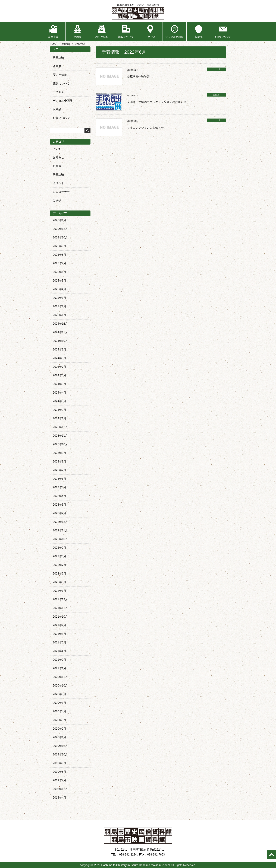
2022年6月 (60, 574)
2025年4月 (60, 289)
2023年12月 (60, 427)
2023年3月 (60, 505)
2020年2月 (60, 729)
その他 (57, 149)
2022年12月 (60, 522)
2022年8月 (60, 556)
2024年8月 (60, 358)
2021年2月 (60, 660)
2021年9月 (60, 625)
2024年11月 (60, 332)
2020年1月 (60, 737)
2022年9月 (60, 548)
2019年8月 (60, 772)
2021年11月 (60, 608)
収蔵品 (199, 37)
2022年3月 (60, 582)
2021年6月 (60, 642)
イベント (58, 183)
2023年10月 (60, 444)
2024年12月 (60, 324)
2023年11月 (60, 436)
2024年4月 (60, 393)
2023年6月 (60, 479)
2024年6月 (60, 375)
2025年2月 (60, 306)
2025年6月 (60, 272)
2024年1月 (60, 418)
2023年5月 (60, 487)
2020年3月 (60, 720)
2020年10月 (60, 686)
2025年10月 (60, 237)
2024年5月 (60, 384)
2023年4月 (60, 496)
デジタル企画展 (174, 37)
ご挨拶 (57, 200)
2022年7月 (60, 565)
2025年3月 (60, 298)
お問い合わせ (223, 37)
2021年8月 (60, 634)
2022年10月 (60, 539)
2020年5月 (60, 703)
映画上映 (53, 37)
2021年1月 (60, 668)
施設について (126, 37)
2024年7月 (60, 367)
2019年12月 (60, 746)
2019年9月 (60, 763)
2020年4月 (60, 711)
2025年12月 (60, 229)
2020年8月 (60, 694)
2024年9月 (60, 350)
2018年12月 (60, 789)
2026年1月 (60, 220)
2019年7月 (60, 780)
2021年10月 (60, 617)
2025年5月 (60, 281)
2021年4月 (60, 651)
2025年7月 (60, 263)
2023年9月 (60, 453)
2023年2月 (60, 513)
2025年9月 (60, 246)
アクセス (150, 37)
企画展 (78, 37)
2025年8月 (60, 255)
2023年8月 (60, 462)
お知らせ (58, 157)
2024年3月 (60, 401)
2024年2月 (60, 410)
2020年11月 (60, 677)
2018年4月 (60, 798)
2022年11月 (60, 530)
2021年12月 (60, 599)
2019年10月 (60, 754)
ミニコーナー (61, 192)
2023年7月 (60, 470)
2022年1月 (60, 591)
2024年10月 (60, 341)
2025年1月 (60, 315)
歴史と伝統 (102, 37)
